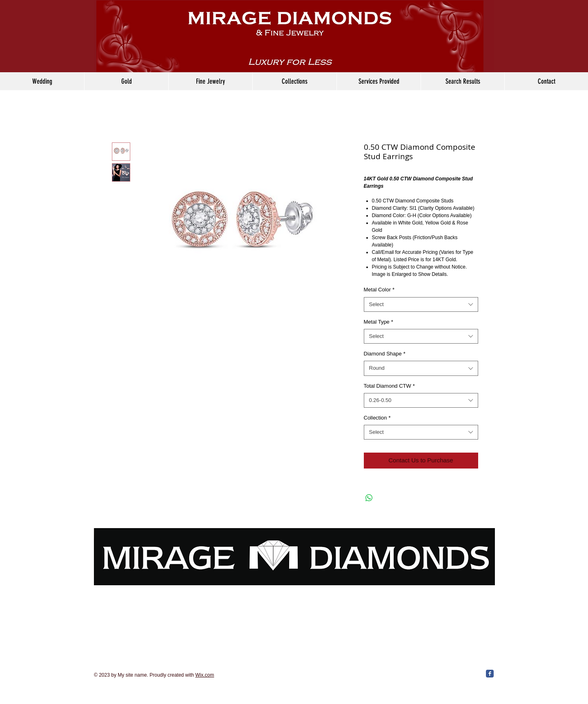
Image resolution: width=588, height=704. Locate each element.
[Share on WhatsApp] (369, 498)
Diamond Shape (385, 354)
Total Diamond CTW (389, 386)
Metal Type (379, 322)
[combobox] (421, 304)
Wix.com (205, 675)
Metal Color (379, 290)
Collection (377, 418)
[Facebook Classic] (490, 674)
